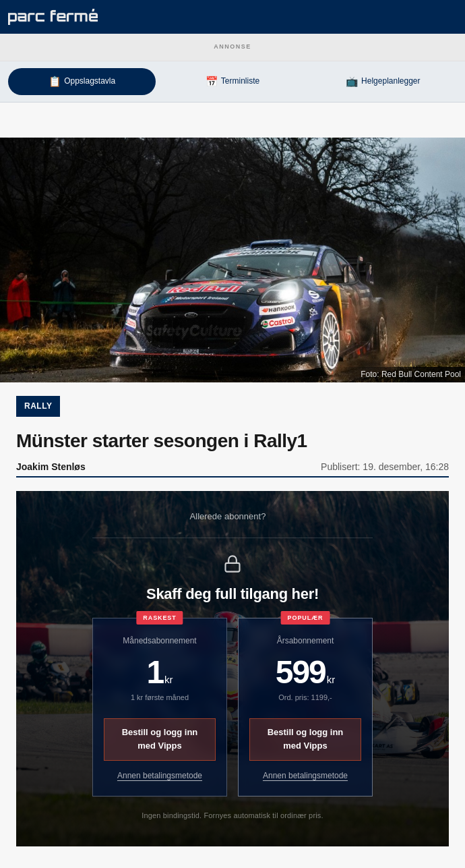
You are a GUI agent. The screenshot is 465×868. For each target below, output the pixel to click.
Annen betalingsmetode (160, 776)
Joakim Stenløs (51, 467)
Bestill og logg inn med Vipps (160, 739)
